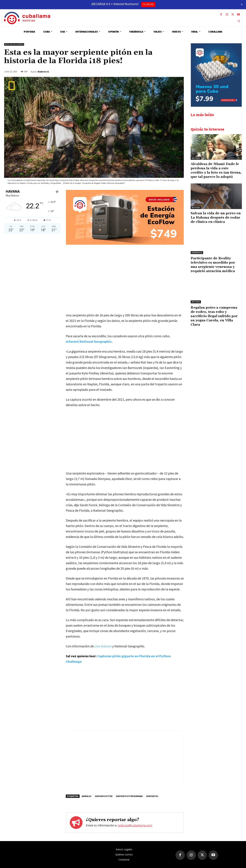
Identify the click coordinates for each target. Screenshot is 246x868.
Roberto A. (43, 72)
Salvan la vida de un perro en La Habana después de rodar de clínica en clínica (216, 218)
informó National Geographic (89, 341)
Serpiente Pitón (104, 796)
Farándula (197, 253)
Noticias (196, 158)
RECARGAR (148, 4)
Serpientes (152, 796)
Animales (87, 796)
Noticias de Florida (14, 44)
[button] (239, 21)
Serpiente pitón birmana (129, 796)
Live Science (103, 646)
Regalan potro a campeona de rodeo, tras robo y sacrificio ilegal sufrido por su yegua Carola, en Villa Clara (214, 316)
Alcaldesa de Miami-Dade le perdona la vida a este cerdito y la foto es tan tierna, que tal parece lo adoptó (216, 170)
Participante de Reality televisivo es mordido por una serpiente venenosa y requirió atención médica (213, 265)
